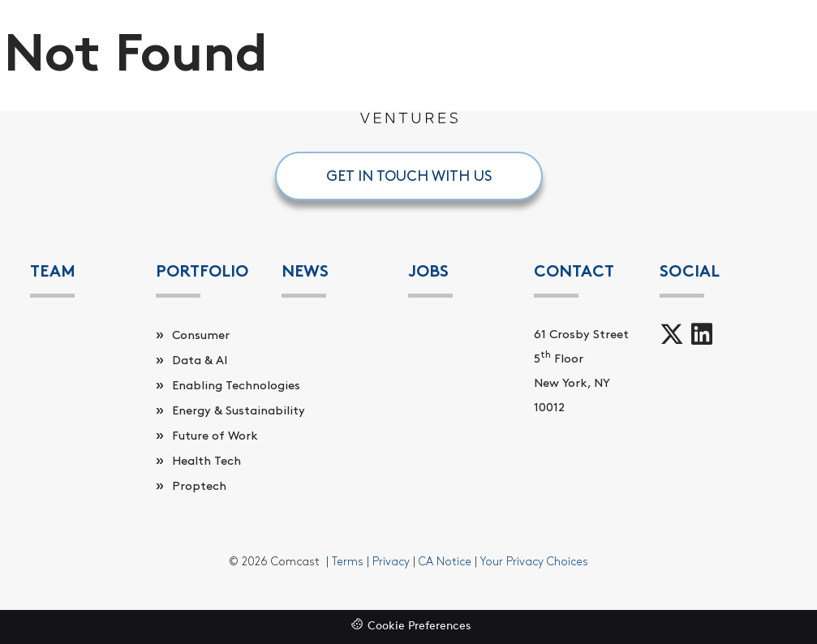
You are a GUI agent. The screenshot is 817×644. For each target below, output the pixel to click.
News (305, 271)
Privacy (391, 562)
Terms (348, 562)
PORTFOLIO (202, 271)
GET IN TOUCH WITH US (409, 176)
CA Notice (445, 562)
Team (53, 271)
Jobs (428, 271)
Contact (574, 271)
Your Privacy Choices (534, 562)
